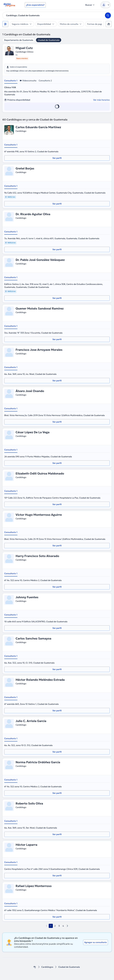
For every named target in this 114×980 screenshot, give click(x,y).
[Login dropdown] (106, 5)
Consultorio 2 (45, 81)
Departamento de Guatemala (19, 40)
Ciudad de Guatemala (49, 40)
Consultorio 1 (11, 81)
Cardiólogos (47, 967)
